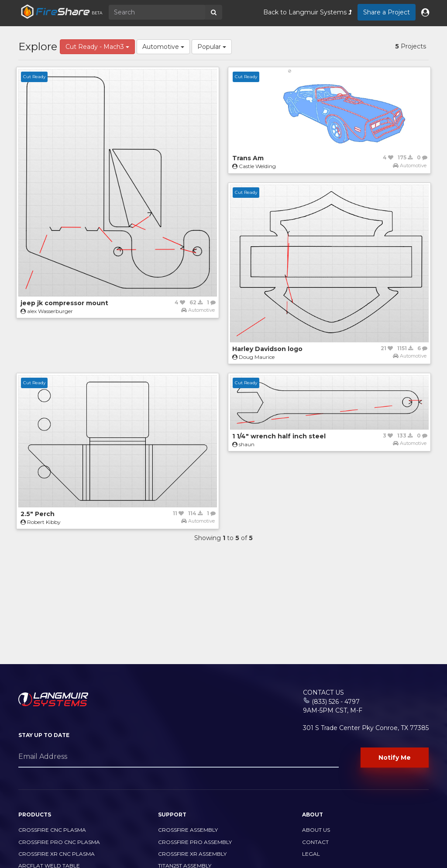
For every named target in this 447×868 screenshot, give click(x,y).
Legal (311, 854)
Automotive (163, 47)
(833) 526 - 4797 (336, 702)
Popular (212, 47)
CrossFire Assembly (188, 830)
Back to (308, 12)
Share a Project (387, 12)
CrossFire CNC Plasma (52, 830)
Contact (315, 842)
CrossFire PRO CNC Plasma (59, 842)
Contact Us (323, 692)
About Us (316, 830)
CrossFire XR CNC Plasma (57, 854)
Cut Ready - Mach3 (97, 47)
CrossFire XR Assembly (192, 854)
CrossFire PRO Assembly (195, 842)
